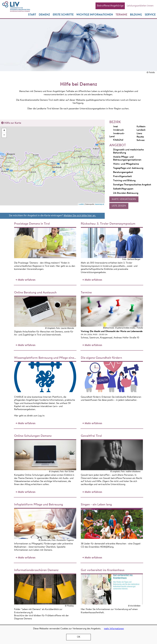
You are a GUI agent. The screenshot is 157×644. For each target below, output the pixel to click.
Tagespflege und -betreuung (128, 168)
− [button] (4, 136)
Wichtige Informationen (95, 15)
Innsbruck (117, 130)
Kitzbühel (116, 140)
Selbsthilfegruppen (123, 189)
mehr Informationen (114, 629)
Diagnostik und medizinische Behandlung (128, 151)
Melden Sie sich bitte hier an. (80, 216)
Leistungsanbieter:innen (140, 6)
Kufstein (139, 127)
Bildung (136, 15)
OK (79, 637)
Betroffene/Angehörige (110, 6)
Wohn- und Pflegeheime (126, 164)
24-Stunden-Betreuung (126, 193)
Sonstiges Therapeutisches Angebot (132, 185)
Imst (114, 127)
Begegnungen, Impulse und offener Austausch (130, 534)
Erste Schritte (63, 15)
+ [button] (4, 131)
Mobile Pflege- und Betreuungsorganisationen (127, 159)
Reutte (138, 137)
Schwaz (139, 140)
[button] (124, 199)
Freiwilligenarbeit (122, 177)
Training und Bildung (124, 181)
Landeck (139, 130)
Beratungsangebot (123, 172)
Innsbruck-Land (117, 135)
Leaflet (81, 204)
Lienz (137, 134)
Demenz (44, 15)
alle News (136, 551)
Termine (121, 15)
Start (32, 15)
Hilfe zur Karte (13, 123)
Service (150, 15)
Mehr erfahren (26, 252)
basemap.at (99, 204)
